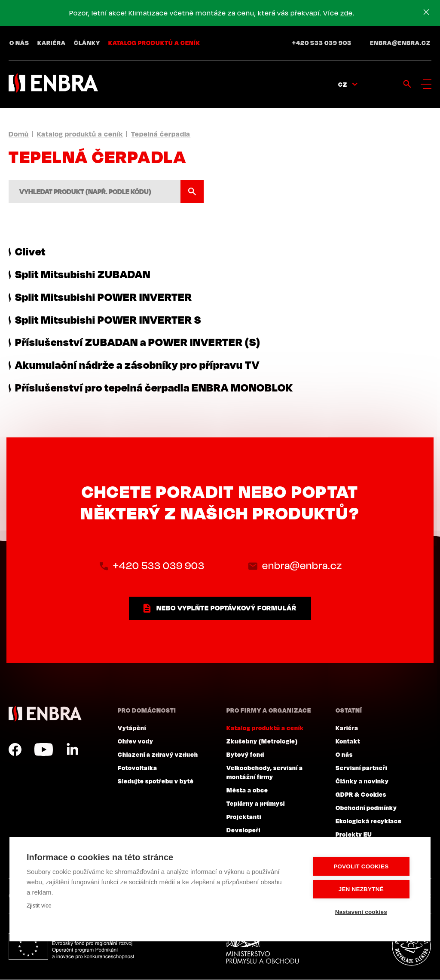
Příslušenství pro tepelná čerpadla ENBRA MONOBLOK (154, 388)
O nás (19, 43)
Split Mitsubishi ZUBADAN (83, 274)
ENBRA (45, 714)
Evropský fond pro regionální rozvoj (72, 947)
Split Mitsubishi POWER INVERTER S (108, 319)
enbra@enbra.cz (400, 43)
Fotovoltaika (137, 768)
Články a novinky (362, 781)
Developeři (243, 830)
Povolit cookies (361, 866)
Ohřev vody (136, 741)
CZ (343, 85)
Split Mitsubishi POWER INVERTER (104, 297)
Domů (19, 134)
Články (87, 43)
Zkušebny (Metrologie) (262, 741)
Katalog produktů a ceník (154, 43)
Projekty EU (354, 834)
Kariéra (52, 43)
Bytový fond (245, 755)
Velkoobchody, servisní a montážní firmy (265, 772)
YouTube (44, 750)
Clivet (30, 251)
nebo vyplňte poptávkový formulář (226, 608)
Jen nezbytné (362, 889)
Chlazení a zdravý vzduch (158, 755)
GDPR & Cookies (361, 795)
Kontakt (348, 741)
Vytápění (132, 728)
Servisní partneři (361, 768)
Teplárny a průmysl (256, 804)
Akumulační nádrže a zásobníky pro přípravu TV (137, 365)
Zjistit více (39, 906)
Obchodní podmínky (366, 808)
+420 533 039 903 (322, 43)
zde (347, 13)
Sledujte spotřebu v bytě (156, 781)
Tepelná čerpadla (161, 134)
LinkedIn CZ (72, 750)
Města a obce (247, 790)
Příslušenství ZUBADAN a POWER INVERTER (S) (138, 342)
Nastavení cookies (362, 912)
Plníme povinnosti (411, 947)
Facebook (15, 750)
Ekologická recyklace (369, 821)
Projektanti (244, 817)
